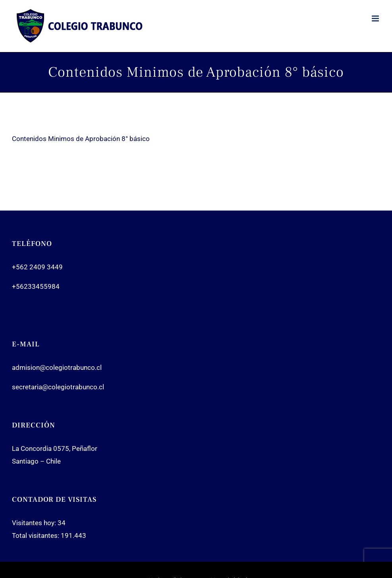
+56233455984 (36, 286)
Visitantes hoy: (35, 523)
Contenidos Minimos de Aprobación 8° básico (81, 139)
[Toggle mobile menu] (376, 18)
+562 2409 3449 (37, 267)
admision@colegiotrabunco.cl (57, 367)
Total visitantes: (36, 535)
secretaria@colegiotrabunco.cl (58, 387)
